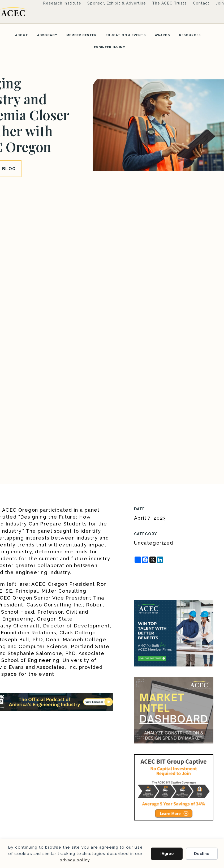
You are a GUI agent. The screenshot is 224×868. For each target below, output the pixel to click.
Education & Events (126, 35)
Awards (163, 35)
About (22, 35)
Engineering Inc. (110, 47)
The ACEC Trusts (169, 3)
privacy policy (75, 860)
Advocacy (47, 35)
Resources (190, 35)
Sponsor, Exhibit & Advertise (117, 3)
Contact (201, 3)
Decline (202, 854)
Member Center (81, 35)
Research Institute (62, 3)
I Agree (167, 854)
